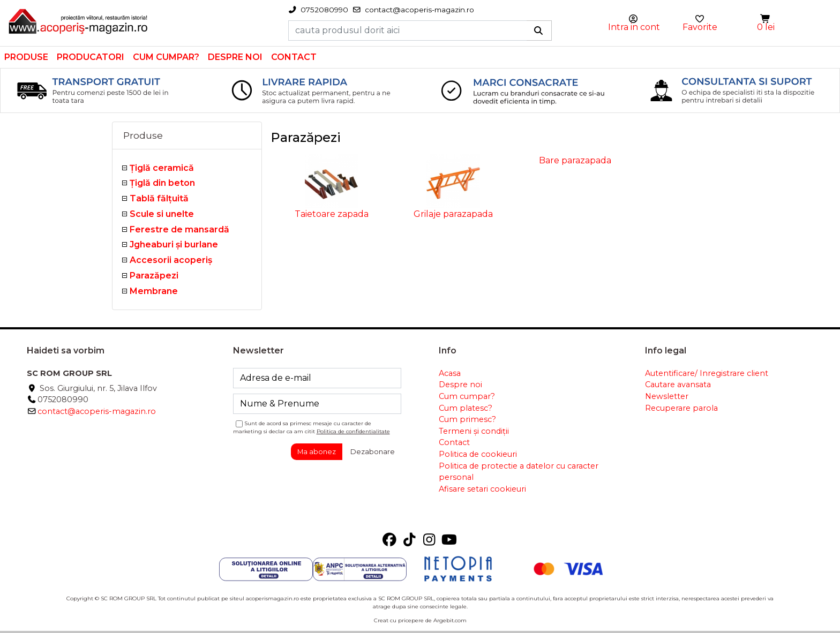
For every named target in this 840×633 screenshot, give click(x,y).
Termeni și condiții (474, 431)
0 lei (766, 27)
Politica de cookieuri (478, 454)
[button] (766, 19)
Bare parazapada (575, 160)
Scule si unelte (162, 214)
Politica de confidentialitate (353, 431)
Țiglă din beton (162, 183)
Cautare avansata (678, 385)
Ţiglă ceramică (162, 168)
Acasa (450, 373)
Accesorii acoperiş (171, 260)
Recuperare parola (681, 408)
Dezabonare (373, 451)
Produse (26, 57)
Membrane (154, 291)
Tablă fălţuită (159, 198)
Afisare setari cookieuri (482, 489)
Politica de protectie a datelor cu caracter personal (519, 472)
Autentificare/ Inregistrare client (707, 373)
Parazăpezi (154, 276)
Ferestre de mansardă (179, 229)
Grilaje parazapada (453, 214)
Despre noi (235, 57)
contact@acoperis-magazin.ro (97, 411)
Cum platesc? (466, 408)
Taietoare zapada (332, 214)
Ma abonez (317, 451)
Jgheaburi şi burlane (174, 244)
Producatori (91, 57)
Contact (294, 57)
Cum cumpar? (166, 57)
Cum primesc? (467, 419)
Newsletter (667, 396)
